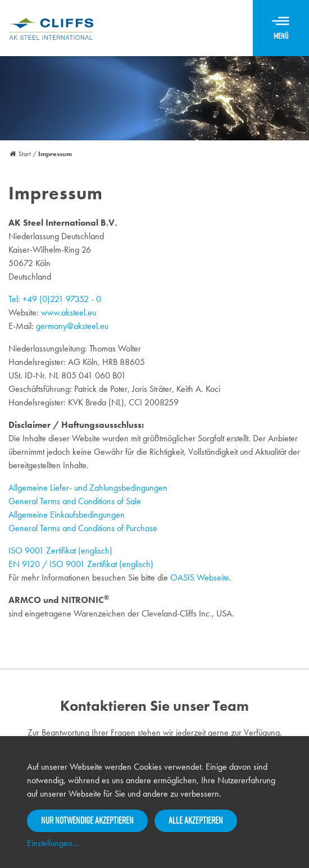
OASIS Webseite (200, 577)
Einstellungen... (53, 843)
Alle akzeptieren (196, 820)
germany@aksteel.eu (72, 326)
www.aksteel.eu (69, 312)
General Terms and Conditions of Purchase (83, 528)
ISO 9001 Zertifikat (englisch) (60, 551)
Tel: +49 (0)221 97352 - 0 (55, 299)
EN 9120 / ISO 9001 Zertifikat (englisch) (81, 564)
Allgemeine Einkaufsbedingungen (67, 515)
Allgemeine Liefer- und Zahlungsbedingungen (88, 488)
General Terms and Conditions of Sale (75, 501)
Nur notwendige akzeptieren (87, 820)
